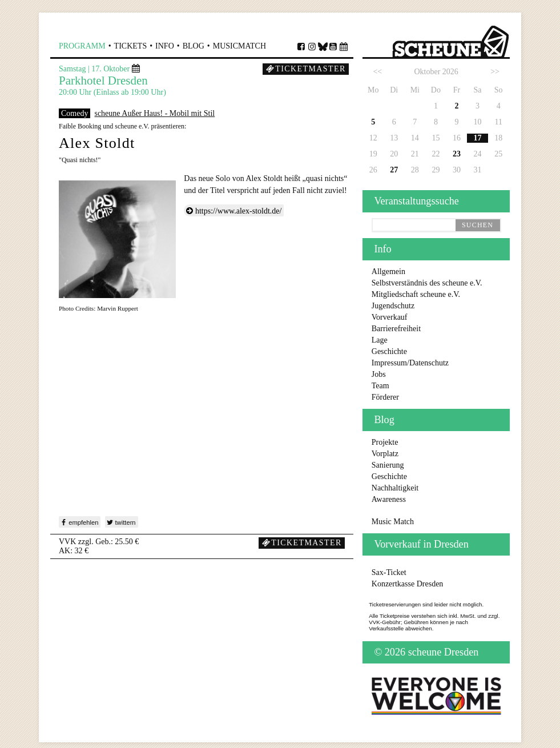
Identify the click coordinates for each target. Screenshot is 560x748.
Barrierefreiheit (396, 329)
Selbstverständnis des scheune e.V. (427, 283)
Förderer (385, 397)
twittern (120, 522)
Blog (194, 46)
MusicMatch (239, 46)
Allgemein (388, 272)
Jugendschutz (393, 306)
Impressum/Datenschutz (410, 363)
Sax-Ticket (389, 572)
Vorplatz (385, 454)
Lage (380, 340)
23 (457, 154)
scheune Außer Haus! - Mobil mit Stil (154, 113)
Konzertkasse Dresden (408, 584)
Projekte (385, 442)
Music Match (393, 522)
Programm (82, 46)
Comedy (74, 113)
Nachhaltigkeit (395, 488)
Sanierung (388, 465)
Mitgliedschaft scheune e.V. (416, 294)
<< (377, 72)
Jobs (379, 374)
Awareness (389, 499)
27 (394, 170)
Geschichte (389, 351)
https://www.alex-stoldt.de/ (239, 211)
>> (495, 72)
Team (380, 386)
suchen (478, 225)
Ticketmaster (306, 69)
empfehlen (78, 522)
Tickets (131, 46)
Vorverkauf (390, 317)
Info (165, 46)
